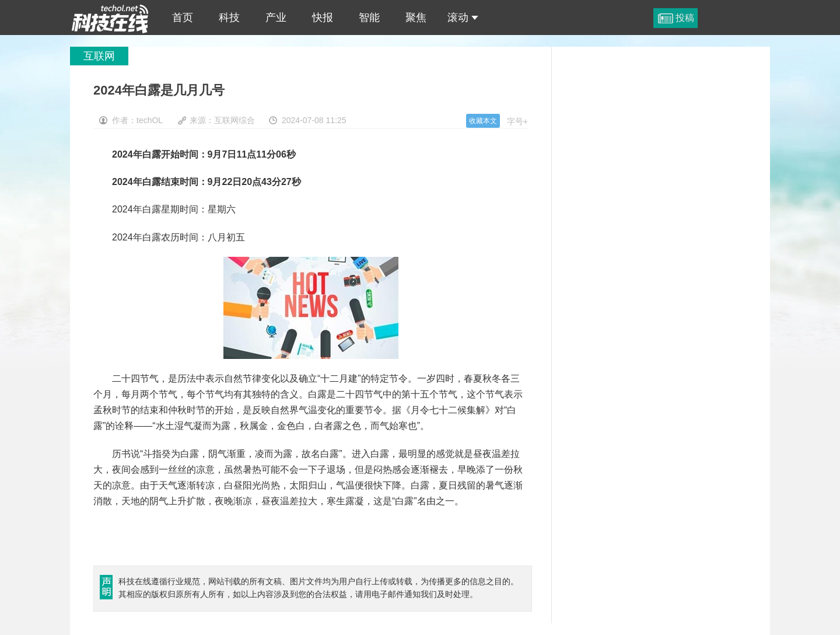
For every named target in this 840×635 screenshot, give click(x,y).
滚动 (463, 18)
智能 (369, 18)
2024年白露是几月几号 (110, 18)
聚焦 (416, 18)
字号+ (517, 121)
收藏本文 (483, 121)
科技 (229, 18)
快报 (323, 18)
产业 (276, 18)
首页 (183, 18)
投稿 (685, 18)
